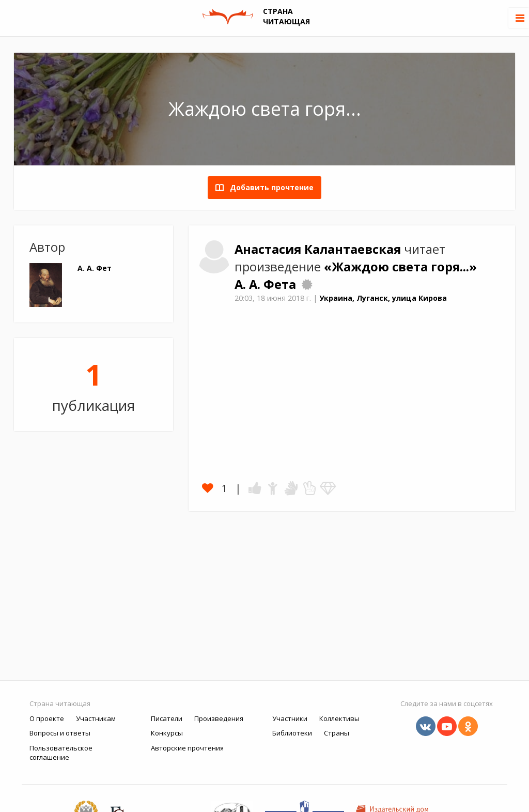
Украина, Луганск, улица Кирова (383, 298)
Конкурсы (167, 733)
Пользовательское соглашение (61, 753)
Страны (337, 733)
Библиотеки (292, 733)
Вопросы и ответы (60, 733)
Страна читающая (60, 703)
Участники (290, 718)
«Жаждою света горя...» (400, 267)
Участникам (96, 718)
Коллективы (339, 718)
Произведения (219, 718)
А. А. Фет (95, 268)
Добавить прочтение (269, 187)
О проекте (47, 718)
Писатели (167, 718)
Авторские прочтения (187, 748)
